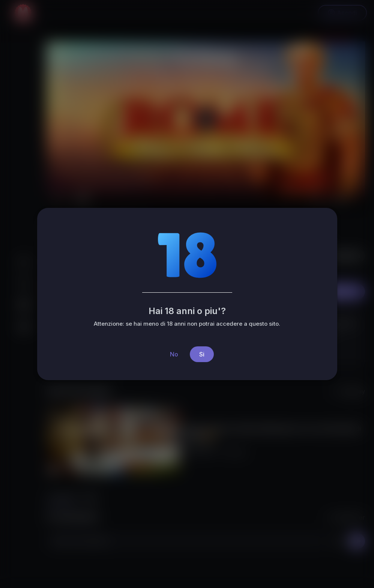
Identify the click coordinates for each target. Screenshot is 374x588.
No (174, 354)
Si (202, 354)
